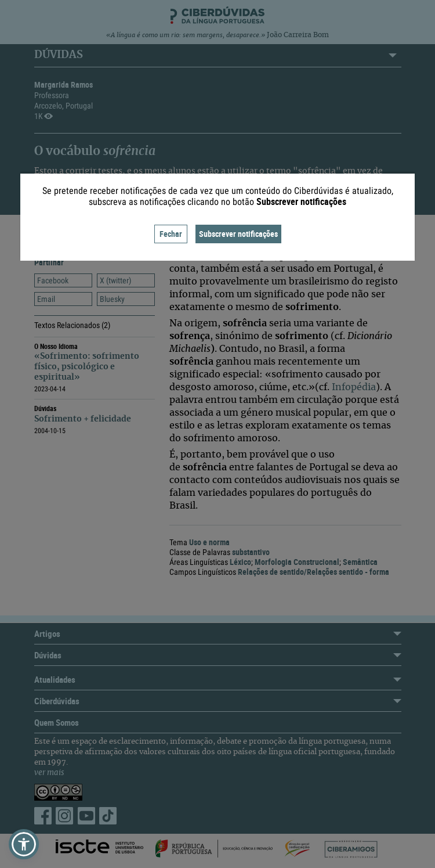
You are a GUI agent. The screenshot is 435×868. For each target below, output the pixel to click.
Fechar (171, 234)
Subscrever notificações (238, 234)
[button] (24, 844)
